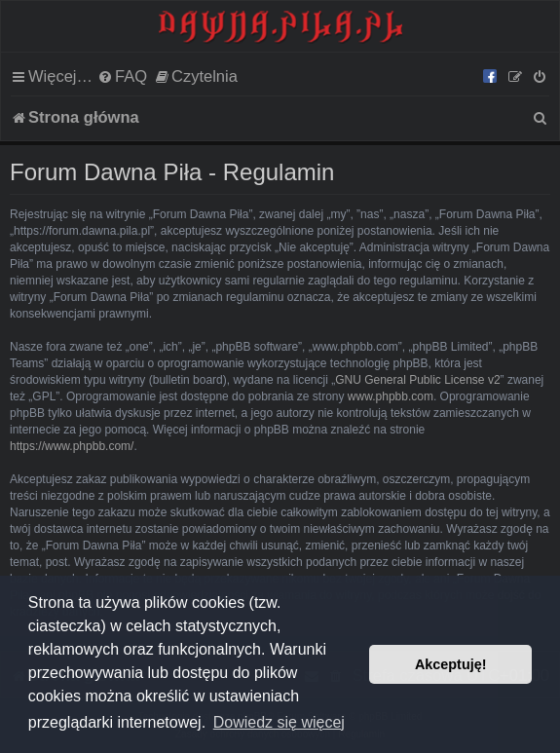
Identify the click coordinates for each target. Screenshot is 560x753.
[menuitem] (122, 76)
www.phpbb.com (391, 396)
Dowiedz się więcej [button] (279, 722)
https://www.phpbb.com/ (72, 446)
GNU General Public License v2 (417, 380)
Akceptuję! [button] (451, 664)
